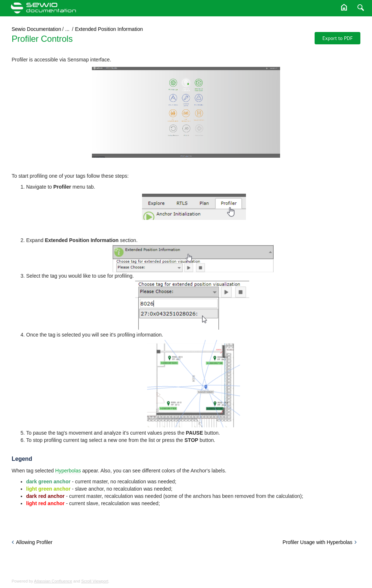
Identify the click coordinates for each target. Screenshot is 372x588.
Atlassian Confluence (53, 581)
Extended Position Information (109, 29)
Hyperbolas (68, 471)
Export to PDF (337, 38)
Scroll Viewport (95, 581)
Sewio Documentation (36, 29)
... (68, 29)
